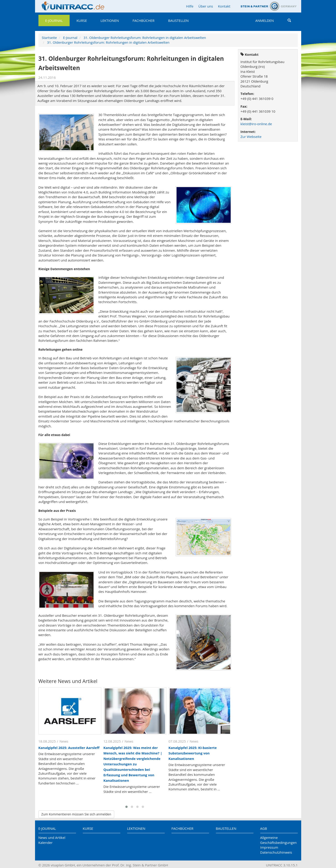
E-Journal (54, 20)
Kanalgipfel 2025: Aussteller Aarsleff (69, 748)
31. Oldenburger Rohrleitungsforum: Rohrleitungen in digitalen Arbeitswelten (145, 38)
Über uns (206, 6)
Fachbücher (144, 20)
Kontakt (224, 6)
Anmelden (265, 20)
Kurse (82, 20)
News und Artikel (52, 838)
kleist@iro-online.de (256, 124)
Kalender (46, 843)
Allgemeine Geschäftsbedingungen (279, 840)
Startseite (49, 38)
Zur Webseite (251, 137)
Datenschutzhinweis (276, 852)
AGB (264, 828)
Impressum (269, 847)
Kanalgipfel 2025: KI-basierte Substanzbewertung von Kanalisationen (193, 753)
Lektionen (110, 20)
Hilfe (190, 6)
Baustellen (178, 20)
